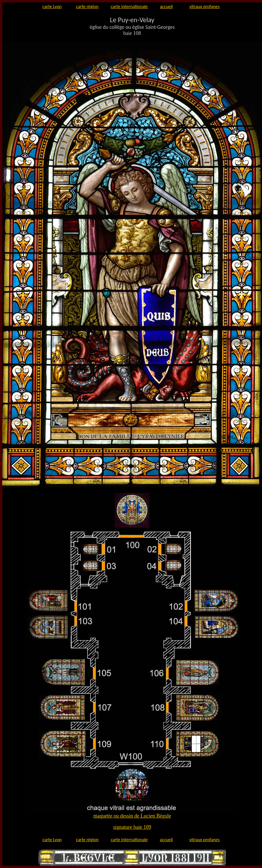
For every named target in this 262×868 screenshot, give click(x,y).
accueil (166, 6)
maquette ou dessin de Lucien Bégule (132, 816)
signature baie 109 (132, 827)
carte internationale (129, 6)
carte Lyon (52, 6)
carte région (87, 6)
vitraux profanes (204, 6)
